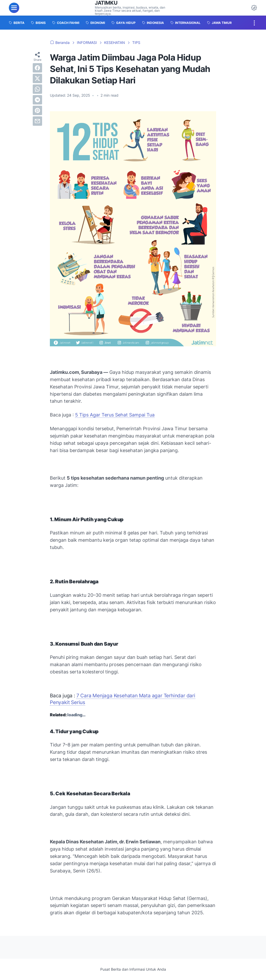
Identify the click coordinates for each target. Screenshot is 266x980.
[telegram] (37, 100)
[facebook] (37, 68)
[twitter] (37, 78)
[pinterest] (37, 110)
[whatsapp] (37, 89)
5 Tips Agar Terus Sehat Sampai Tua (115, 415)
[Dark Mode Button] (254, 8)
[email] (37, 121)
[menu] (14, 8)
